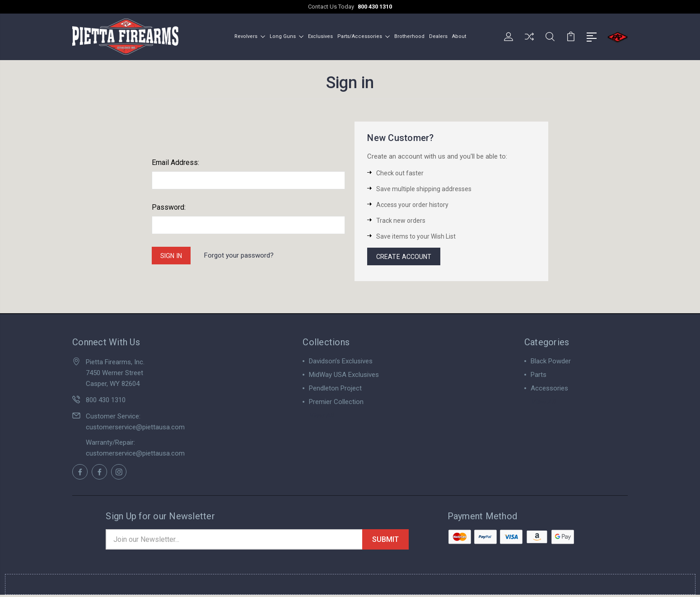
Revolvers (250, 35)
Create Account (405, 256)
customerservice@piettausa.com (135, 428)
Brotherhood (409, 35)
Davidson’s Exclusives (341, 362)
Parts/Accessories (364, 35)
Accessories (549, 389)
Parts (539, 376)
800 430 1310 (375, 7)
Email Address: (175, 161)
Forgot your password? (243, 255)
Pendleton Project (335, 389)
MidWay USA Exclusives (344, 376)
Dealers (438, 35)
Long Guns (287, 35)
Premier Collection (336, 403)
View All (321, 416)
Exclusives (320, 35)
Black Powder (551, 362)
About (459, 35)
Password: (169, 206)
